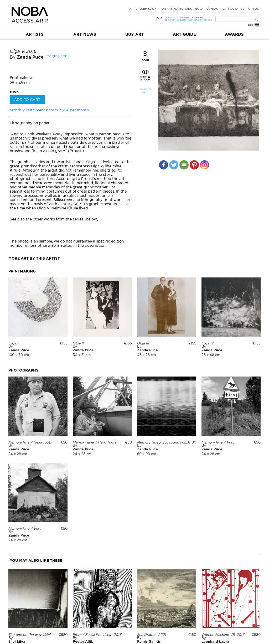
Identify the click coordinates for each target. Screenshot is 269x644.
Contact (213, 9)
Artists (35, 35)
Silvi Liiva (17, 642)
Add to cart (27, 100)
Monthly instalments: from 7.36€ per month (49, 110)
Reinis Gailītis (149, 642)
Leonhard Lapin (215, 642)
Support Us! (250, 9)
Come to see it (145, 91)
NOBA (199, 9)
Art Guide (184, 35)
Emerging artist (57, 56)
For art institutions (176, 9)
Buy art (135, 35)
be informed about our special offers (188, 20)
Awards (234, 35)
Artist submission (143, 9)
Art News (85, 35)
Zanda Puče (30, 57)
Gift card (230, 9)
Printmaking (21, 78)
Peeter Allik (83, 642)
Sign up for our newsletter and (184, 18)
